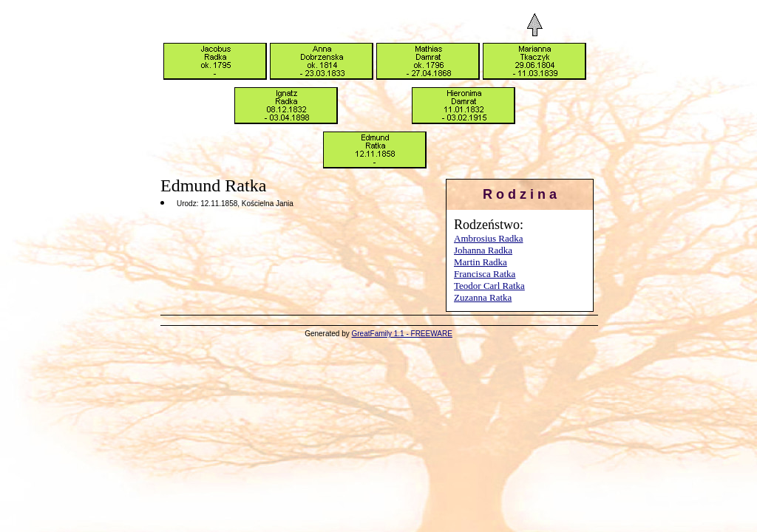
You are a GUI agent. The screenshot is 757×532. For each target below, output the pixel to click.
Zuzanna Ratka (483, 297)
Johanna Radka (483, 250)
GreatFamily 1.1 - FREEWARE (402, 334)
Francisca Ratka (485, 274)
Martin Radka (481, 262)
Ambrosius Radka (489, 238)
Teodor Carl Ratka (489, 286)
